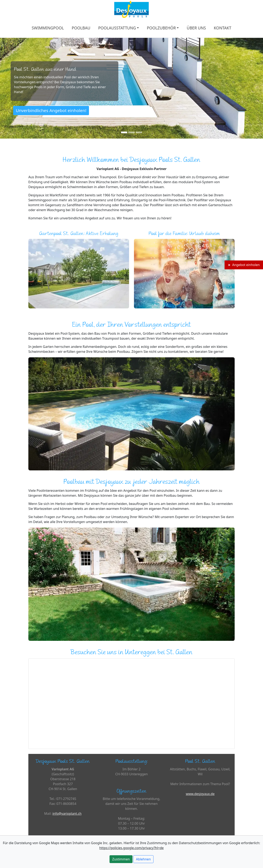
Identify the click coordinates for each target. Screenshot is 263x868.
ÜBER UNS (196, 28)
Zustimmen (121, 859)
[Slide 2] (131, 132)
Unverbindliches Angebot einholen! (51, 110)
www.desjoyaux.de (200, 794)
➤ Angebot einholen (244, 265)
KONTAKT (222, 28)
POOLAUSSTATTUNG (117, 28)
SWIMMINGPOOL (48, 28)
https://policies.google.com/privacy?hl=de (131, 848)
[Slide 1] (124, 132)
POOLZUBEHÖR (161, 28)
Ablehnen (143, 859)
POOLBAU (81, 28)
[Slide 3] (139, 132)
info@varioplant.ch (67, 814)
